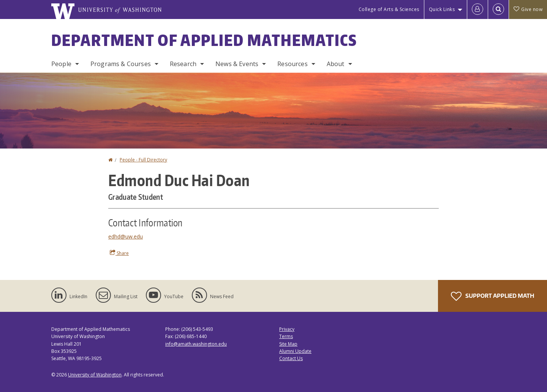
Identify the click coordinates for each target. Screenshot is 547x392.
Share (119, 253)
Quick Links (442, 9)
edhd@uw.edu (126, 236)
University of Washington (95, 375)
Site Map (288, 344)
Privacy (287, 329)
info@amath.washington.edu (196, 344)
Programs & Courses (121, 64)
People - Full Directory (143, 160)
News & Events (237, 64)
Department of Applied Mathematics (204, 40)
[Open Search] (498, 9)
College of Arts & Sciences (389, 9)
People (61, 64)
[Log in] (477, 9)
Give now (528, 9)
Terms (286, 336)
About (336, 64)
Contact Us (291, 358)
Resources (292, 64)
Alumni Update (295, 351)
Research (183, 64)
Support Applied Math (492, 296)
